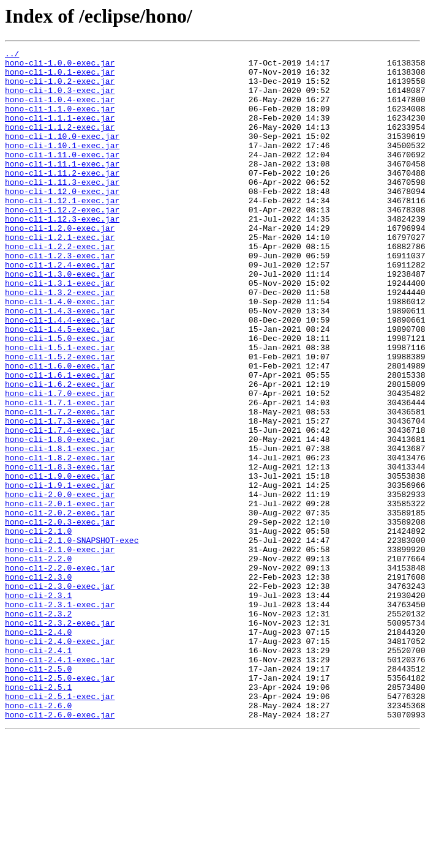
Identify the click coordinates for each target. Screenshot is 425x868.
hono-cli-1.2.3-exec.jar (60, 297)
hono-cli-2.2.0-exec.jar (60, 672)
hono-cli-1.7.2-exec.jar (60, 485)
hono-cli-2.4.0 (38, 749)
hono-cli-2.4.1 (38, 771)
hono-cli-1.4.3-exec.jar (60, 364)
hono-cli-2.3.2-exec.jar (60, 738)
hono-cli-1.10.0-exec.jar (62, 154)
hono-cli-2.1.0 (38, 628)
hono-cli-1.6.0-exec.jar (60, 430)
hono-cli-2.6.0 (38, 837)
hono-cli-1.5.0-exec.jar (60, 397)
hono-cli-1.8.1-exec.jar (60, 529)
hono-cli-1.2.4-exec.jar (60, 309)
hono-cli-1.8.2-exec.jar (60, 540)
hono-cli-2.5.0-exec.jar (60, 804)
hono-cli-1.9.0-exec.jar (60, 562)
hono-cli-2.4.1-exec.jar (60, 782)
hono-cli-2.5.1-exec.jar (60, 826)
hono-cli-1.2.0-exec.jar (60, 264)
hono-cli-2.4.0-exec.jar (60, 760)
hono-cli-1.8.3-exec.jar (60, 551)
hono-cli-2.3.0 (38, 683)
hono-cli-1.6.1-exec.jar (60, 441)
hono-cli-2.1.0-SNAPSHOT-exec (72, 639)
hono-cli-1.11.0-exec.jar (62, 176)
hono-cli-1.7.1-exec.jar (60, 474)
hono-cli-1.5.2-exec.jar (60, 419)
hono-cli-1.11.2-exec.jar (62, 198)
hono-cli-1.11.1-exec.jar (62, 187)
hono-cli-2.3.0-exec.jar (60, 694)
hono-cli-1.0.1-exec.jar (60, 77)
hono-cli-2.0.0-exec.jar (60, 584)
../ (12, 55)
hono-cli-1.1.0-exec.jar (60, 121)
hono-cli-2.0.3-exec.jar (60, 617)
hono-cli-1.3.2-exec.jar (60, 342)
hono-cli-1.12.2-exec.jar (62, 242)
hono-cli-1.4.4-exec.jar (60, 375)
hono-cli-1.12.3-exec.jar (62, 253)
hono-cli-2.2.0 (38, 661)
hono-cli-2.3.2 (38, 727)
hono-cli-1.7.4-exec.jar (60, 507)
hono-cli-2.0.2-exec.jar (60, 606)
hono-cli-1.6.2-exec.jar (60, 452)
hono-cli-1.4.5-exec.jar (60, 386)
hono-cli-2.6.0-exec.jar (60, 848)
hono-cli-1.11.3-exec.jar (62, 209)
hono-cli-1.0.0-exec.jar (60, 66)
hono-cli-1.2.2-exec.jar (60, 286)
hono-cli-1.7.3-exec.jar (60, 496)
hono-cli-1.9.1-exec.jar (60, 573)
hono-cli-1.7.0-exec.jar (60, 463)
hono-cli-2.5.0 (38, 793)
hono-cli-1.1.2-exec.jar (60, 143)
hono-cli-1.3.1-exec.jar (60, 331)
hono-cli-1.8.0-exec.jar (60, 518)
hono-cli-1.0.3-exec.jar (60, 99)
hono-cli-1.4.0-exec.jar (60, 353)
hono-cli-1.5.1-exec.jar (60, 408)
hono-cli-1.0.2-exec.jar (60, 88)
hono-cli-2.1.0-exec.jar (60, 650)
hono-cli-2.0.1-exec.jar (60, 595)
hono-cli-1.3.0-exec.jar (60, 320)
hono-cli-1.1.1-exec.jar (60, 132)
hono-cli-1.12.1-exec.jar (62, 231)
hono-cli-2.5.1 (38, 815)
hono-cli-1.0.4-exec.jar (60, 110)
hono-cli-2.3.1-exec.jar (60, 716)
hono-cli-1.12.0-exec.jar (62, 220)
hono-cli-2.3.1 (38, 705)
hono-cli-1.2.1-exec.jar (60, 275)
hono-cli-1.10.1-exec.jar (62, 165)
